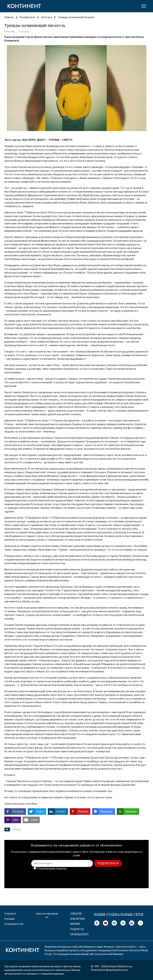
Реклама (9, 919)
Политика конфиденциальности (109, 970)
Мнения (75, 924)
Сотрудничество (14, 924)
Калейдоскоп (27, 17)
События (76, 914)
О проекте (10, 914)
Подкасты (77, 929)
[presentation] (119, 878)
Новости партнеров (47, 914)
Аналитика (78, 919)
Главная (9, 17)
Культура (47, 17)
